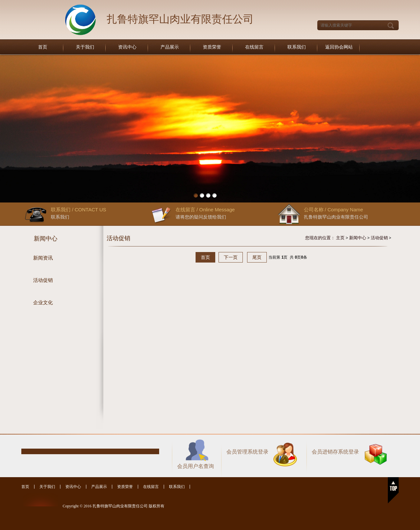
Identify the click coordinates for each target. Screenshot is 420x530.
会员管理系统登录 (247, 452)
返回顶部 (393, 490)
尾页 (257, 257)
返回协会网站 (339, 47)
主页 (340, 238)
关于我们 (85, 47)
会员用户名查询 (196, 466)
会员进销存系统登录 (335, 452)
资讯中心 (127, 47)
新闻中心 (358, 238)
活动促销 (379, 238)
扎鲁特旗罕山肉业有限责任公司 (180, 19)
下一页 (231, 257)
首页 (43, 47)
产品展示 (170, 47)
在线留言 (254, 47)
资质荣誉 (212, 47)
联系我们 (297, 47)
